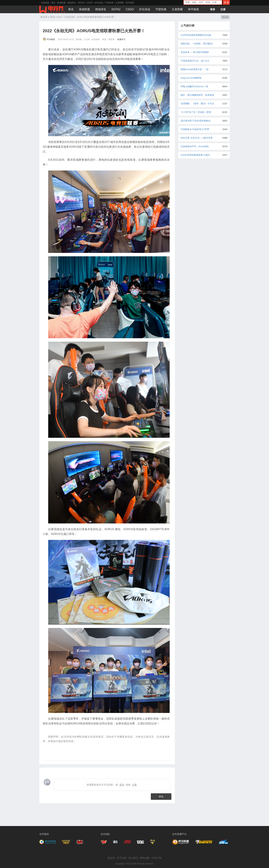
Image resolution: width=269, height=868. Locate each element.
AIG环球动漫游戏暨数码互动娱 (196, 35)
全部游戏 (45, 3)
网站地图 (145, 858)
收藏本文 (121, 39)
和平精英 (130, 3)
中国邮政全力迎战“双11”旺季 (195, 129)
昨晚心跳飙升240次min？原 (194, 86)
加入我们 (133, 858)
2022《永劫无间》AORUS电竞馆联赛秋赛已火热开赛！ (87, 17)
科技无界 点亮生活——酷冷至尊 (197, 138)
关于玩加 (122, 858)
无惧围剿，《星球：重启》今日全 (197, 104)
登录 (213, 9)
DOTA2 (81, 3)
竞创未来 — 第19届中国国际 (195, 52)
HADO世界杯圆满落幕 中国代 (195, 155)
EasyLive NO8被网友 (191, 78)
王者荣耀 (120, 3)
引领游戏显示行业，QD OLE (195, 61)
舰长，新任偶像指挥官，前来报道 (197, 95)
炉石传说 (99, 3)
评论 (161, 797)
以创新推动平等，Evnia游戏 (195, 146)
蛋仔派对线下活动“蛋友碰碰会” (196, 121)
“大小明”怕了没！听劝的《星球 (196, 112)
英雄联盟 (61, 3)
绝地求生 (72, 3)
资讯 (53, 3)
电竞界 (44, 17)
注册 (223, 9)
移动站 (225, 17)
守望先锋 (109, 3)
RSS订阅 (157, 858)
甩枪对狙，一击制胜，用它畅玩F (197, 44)
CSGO (90, 3)
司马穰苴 (49, 39)
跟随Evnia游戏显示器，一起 (195, 69)
